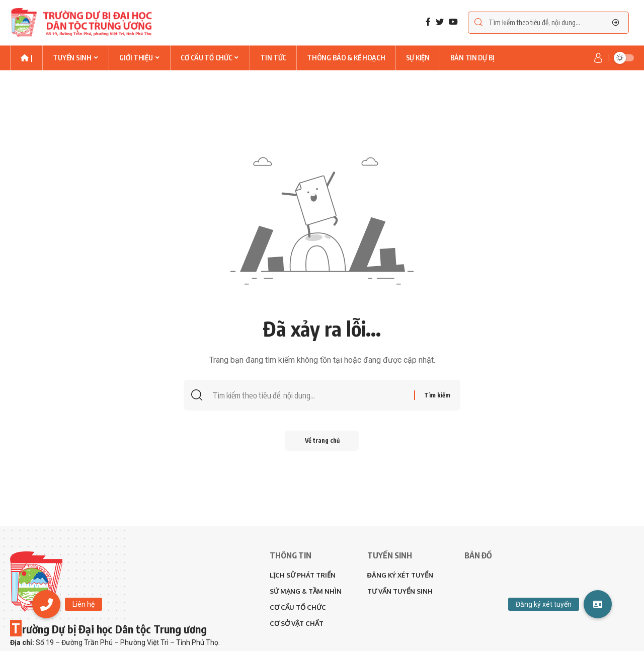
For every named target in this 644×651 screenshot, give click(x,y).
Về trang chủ (322, 440)
